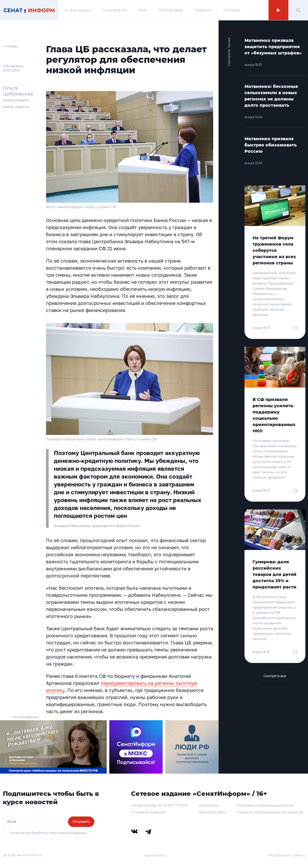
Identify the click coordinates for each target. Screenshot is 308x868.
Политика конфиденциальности (265, 805)
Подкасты (203, 10)
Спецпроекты (115, 10)
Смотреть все (275, 676)
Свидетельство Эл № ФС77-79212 (159, 805)
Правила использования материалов (270, 812)
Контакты (231, 10)
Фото (143, 10)
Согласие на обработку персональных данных (47, 833)
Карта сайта (155, 855)
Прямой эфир (171, 10)
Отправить (81, 822)
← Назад (10, 46)
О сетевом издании (148, 812)
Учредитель (209, 805)
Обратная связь (212, 812)
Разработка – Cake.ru (287, 855)
